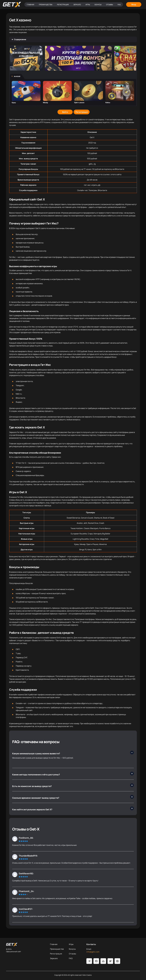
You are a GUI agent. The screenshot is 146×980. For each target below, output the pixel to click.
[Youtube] (103, 961)
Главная (30, 5)
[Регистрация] (82, 112)
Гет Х (24, 463)
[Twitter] (110, 961)
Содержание (20, 39)
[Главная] (12, 5)
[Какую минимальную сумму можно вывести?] (73, 753)
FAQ (119, 5)
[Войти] (65, 112)
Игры (88, 5)
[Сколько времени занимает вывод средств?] (73, 797)
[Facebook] (96, 961)
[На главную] (26, 944)
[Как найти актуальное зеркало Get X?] (73, 809)
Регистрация (63, 5)
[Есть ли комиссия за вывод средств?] (73, 785)
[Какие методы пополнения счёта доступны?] (73, 774)
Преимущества (46, 5)
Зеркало (77, 5)
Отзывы (109, 5)
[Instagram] (117, 961)
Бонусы (98, 5)
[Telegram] (89, 961)
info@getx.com (93, 952)
